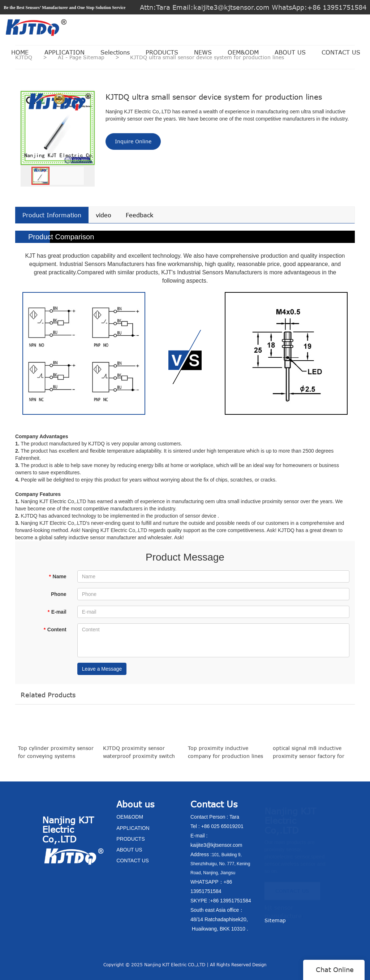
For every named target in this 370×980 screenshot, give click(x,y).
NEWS (203, 52)
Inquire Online (133, 141)
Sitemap (275, 920)
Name (58, 576)
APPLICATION (64, 52)
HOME (20, 52)
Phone (59, 594)
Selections (115, 52)
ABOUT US (290, 52)
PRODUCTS (162, 52)
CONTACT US (341, 52)
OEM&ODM (243, 52)
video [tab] (104, 215)
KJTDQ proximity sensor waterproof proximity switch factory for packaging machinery (139, 757)
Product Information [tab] (52, 215)
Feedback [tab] (139, 215)
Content (55, 630)
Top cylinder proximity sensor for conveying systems (56, 756)
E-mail (57, 612)
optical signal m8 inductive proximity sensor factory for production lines (309, 757)
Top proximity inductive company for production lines (225, 756)
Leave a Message (102, 669)
